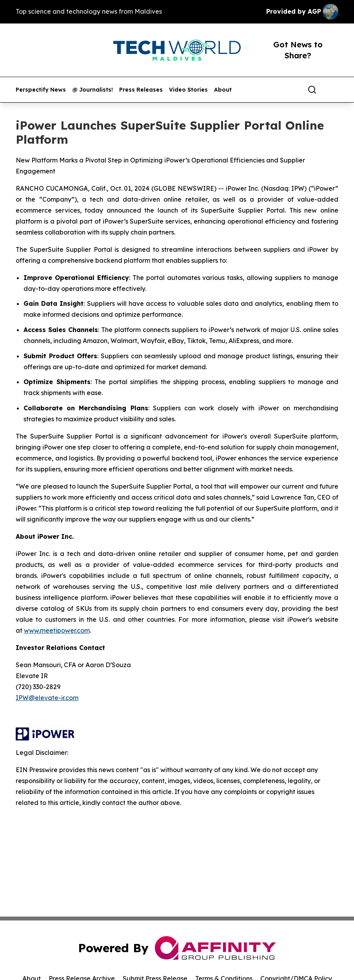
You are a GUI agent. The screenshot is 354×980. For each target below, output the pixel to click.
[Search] (312, 90)
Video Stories (188, 90)
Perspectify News (41, 90)
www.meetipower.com (57, 630)
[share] (333, 90)
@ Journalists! (93, 90)
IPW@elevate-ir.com (47, 698)
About (223, 90)
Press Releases (141, 90)
